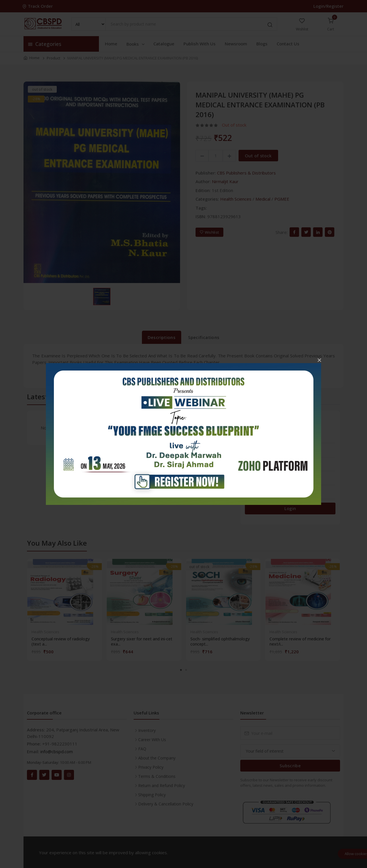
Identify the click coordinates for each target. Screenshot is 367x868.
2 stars (253, 482)
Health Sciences (236, 199)
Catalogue (164, 44)
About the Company (157, 758)
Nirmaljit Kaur (225, 181)
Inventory (147, 730)
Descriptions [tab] (162, 337)
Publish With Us (200, 44)
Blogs (262, 44)
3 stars (253, 468)
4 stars (253, 454)
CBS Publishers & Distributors (246, 173)
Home (111, 44)
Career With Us (152, 740)
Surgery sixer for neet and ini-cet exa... (142, 642)
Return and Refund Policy (162, 785)
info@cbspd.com (57, 751)
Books (136, 44)
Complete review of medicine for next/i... (300, 642)
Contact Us (288, 44)
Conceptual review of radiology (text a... (61, 642)
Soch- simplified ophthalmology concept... (220, 642)
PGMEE (282, 199)
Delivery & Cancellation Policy (166, 804)
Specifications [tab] (204, 337)
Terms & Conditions (157, 776)
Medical (263, 199)
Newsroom (236, 44)
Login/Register (328, 6)
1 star (252, 496)
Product (53, 58)
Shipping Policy (152, 795)
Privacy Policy (151, 767)
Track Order (38, 6)
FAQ (142, 749)
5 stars (253, 440)
